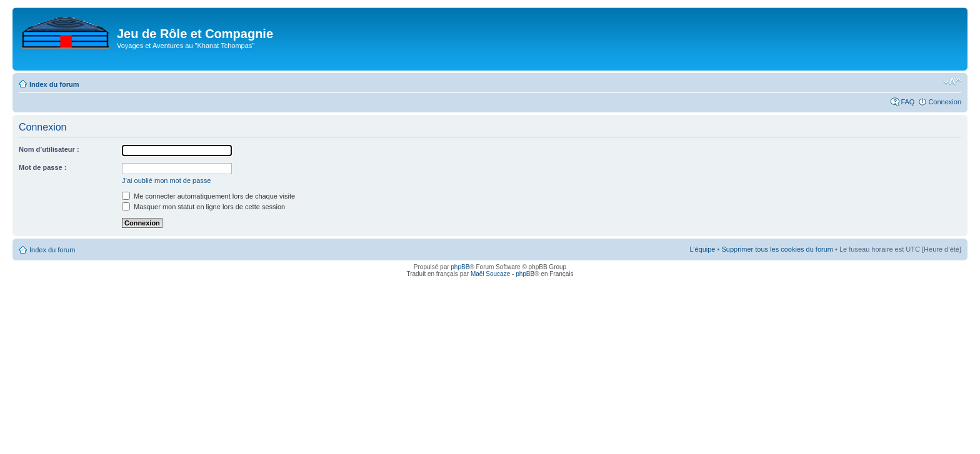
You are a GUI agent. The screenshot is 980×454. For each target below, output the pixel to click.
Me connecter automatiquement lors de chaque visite (208, 196)
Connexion (945, 102)
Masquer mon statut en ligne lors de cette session (203, 207)
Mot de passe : (42, 167)
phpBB (460, 267)
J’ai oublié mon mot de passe (166, 180)
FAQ (907, 102)
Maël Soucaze (490, 274)
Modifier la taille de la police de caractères (952, 82)
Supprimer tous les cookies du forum (777, 249)
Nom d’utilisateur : (49, 149)
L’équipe (702, 249)
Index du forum (54, 84)
